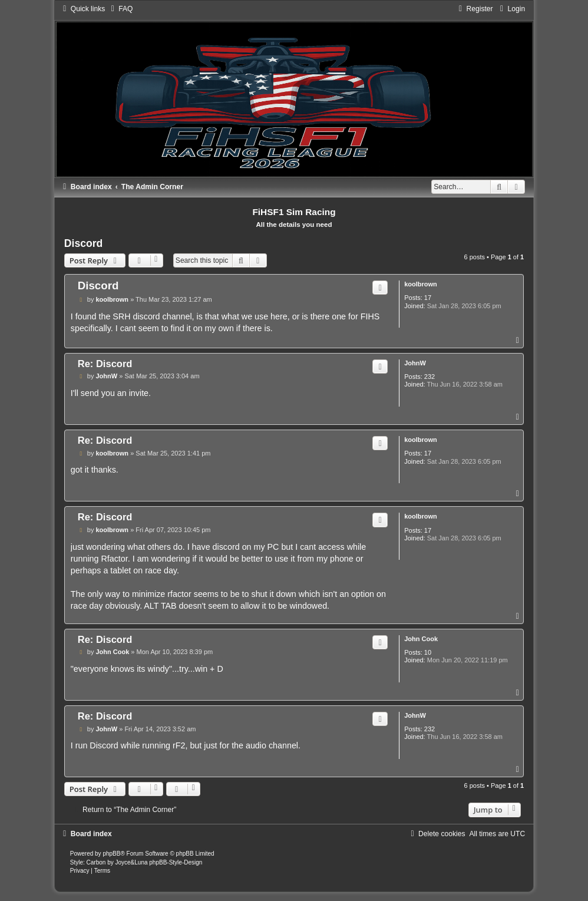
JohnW (415, 363)
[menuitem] (120, 9)
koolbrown (421, 284)
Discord (84, 243)
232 (430, 377)
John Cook (421, 639)
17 (428, 298)
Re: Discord (105, 364)
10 (428, 652)
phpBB (111, 854)
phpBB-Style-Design (176, 862)
